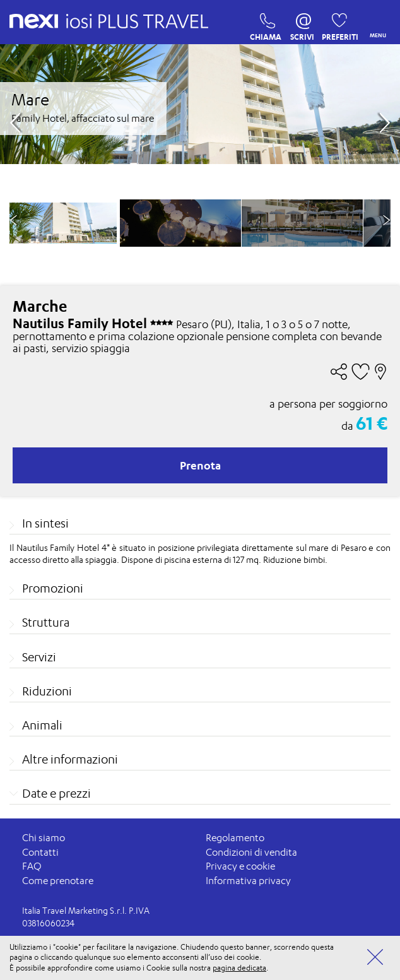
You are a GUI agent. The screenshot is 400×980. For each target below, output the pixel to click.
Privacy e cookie (240, 866)
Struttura (46, 622)
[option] (180, 223)
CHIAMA (264, 24)
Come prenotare (58, 881)
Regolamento (235, 838)
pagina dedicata (239, 968)
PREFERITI (336, 24)
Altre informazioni (70, 759)
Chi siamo (44, 838)
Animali (42, 725)
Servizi (39, 657)
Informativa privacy (248, 881)
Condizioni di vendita (251, 852)
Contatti (40, 852)
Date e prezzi (56, 793)
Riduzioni (47, 691)
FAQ (32, 866)
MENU (375, 22)
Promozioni (53, 588)
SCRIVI (302, 24)
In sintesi (45, 523)
